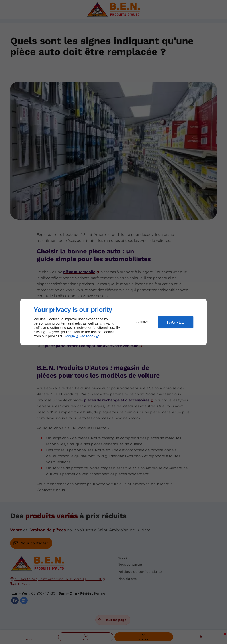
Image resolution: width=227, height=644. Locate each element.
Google (69, 336)
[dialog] (113, 322)
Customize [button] (142, 322)
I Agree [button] (176, 322)
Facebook (88, 336)
